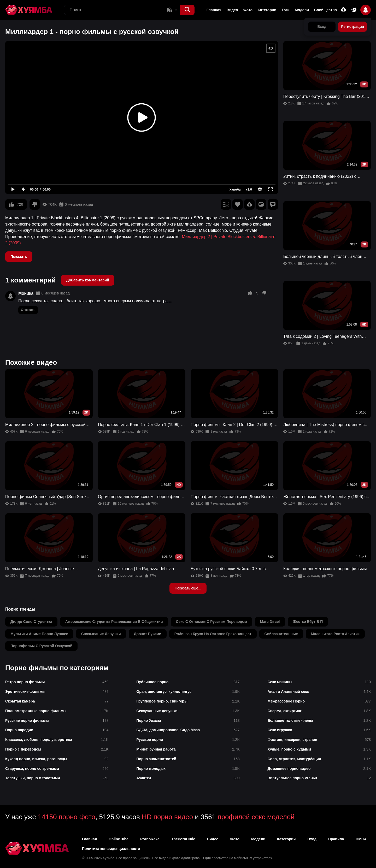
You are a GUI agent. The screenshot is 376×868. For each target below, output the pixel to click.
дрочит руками (148, 634)
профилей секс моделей (256, 817)
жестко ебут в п (308, 622)
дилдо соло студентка (31, 622)
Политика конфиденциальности (111, 849)
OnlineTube (119, 839)
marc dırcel (270, 622)
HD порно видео (167, 817)
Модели (302, 10)
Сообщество (325, 10)
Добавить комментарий (88, 280)
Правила (336, 839)
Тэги (286, 10)
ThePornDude (183, 839)
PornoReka (150, 839)
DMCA (361, 839)
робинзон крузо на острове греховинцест (213, 634)
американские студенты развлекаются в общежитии (114, 622)
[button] (187, 10)
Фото (248, 10)
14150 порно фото (67, 817)
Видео (232, 10)
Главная (214, 10)
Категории (267, 10)
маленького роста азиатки (335, 634)
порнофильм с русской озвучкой (41, 646)
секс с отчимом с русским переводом (211, 622)
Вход (312, 839)
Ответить (28, 310)
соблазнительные (281, 634)
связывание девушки (101, 634)
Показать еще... (188, 588)
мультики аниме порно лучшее (39, 634)
